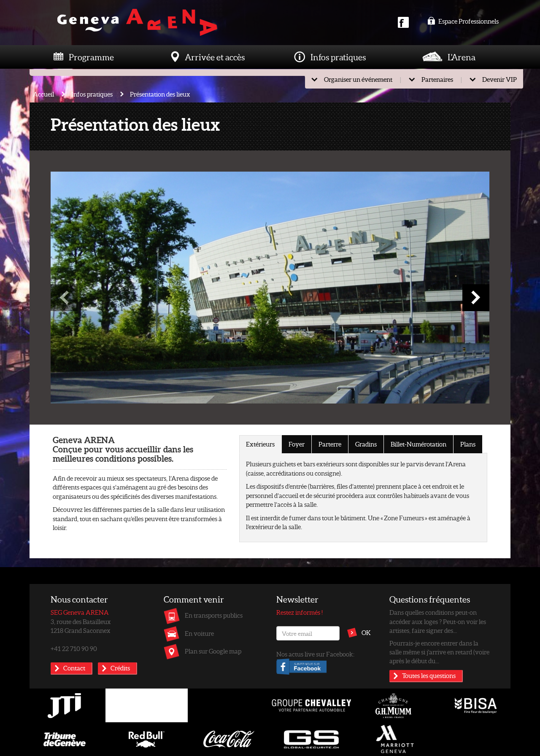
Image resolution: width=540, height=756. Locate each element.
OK (366, 632)
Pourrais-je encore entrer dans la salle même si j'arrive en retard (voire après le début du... (439, 652)
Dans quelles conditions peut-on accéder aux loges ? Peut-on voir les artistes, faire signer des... (438, 621)
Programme (91, 57)
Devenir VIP (499, 79)
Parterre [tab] (330, 444)
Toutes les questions (429, 675)
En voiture (199, 633)
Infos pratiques (338, 57)
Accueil (43, 94)
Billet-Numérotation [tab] (418, 444)
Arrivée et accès (215, 57)
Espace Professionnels (463, 21)
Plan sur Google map (213, 651)
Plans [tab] (468, 444)
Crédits (120, 668)
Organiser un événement (358, 79)
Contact (74, 668)
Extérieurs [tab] (260, 444)
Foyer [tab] (297, 444)
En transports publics (214, 615)
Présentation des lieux (160, 94)
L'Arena (462, 57)
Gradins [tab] (366, 444)
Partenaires (437, 79)
